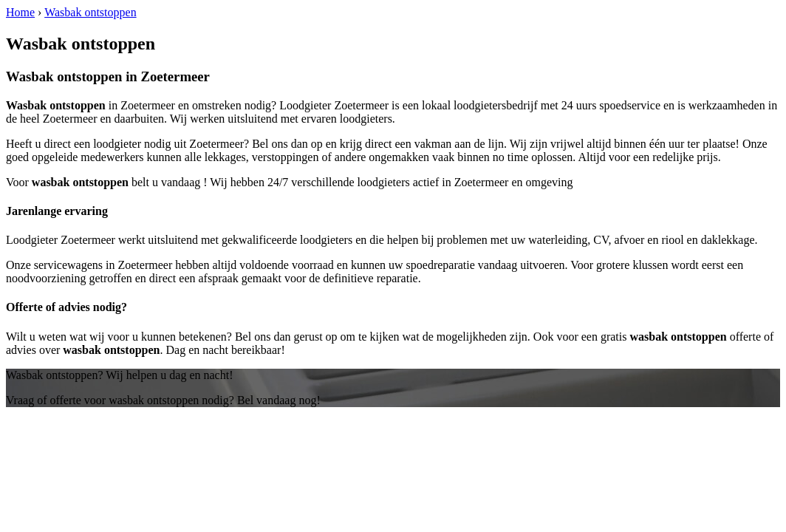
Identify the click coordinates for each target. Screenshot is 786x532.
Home (20, 12)
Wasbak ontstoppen (90, 12)
